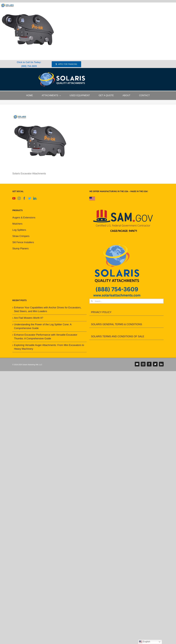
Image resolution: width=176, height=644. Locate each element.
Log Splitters (19, 230)
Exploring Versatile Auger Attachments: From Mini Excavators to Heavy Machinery (49, 347)
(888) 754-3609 (29, 66)
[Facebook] (24, 198)
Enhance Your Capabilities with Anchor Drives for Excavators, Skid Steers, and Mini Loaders (48, 309)
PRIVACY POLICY (101, 312)
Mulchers (17, 224)
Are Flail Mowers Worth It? (29, 318)
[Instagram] (19, 198)
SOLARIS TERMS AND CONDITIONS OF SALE (118, 336)
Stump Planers (20, 249)
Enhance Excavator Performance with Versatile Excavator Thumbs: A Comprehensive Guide (46, 337)
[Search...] (127, 301)
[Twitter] (30, 198)
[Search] (92, 301)
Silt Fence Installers (23, 242)
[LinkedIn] (35, 198)
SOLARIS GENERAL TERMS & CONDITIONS (117, 324)
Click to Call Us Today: (29, 62)
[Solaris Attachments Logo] (62, 74)
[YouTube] (14, 198)
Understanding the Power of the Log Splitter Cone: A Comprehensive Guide (43, 326)
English (145, 642)
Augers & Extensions (24, 218)
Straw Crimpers (21, 236)
